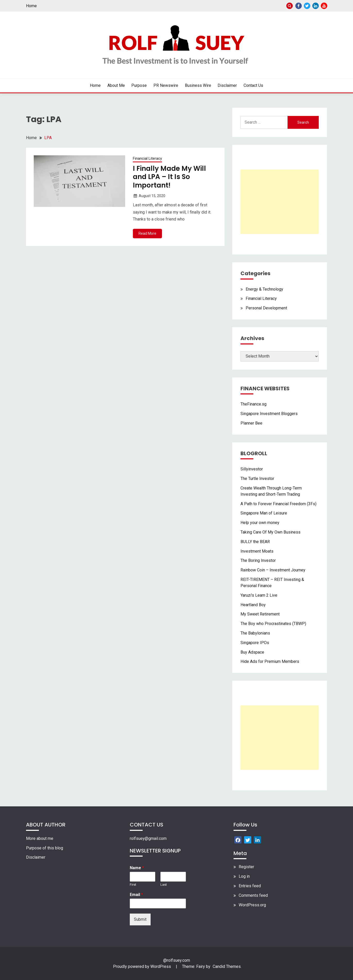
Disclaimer (227, 85)
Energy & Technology (264, 289)
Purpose (139, 85)
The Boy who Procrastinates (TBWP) (273, 624)
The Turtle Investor (257, 479)
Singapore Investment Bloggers (269, 414)
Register (246, 867)
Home (31, 6)
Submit (140, 919)
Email (136, 895)
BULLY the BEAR (255, 542)
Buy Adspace (252, 652)
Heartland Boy (253, 605)
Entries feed (250, 886)
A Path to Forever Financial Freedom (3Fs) (278, 504)
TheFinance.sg (253, 404)
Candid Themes (227, 966)
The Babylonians (255, 633)
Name (137, 868)
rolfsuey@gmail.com (148, 838)
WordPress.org (252, 905)
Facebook (299, 6)
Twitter (307, 6)
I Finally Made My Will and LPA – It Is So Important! (169, 177)
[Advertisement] (280, 202)
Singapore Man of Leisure (264, 513)
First (133, 885)
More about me (40, 838)
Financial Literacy (147, 158)
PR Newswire (166, 85)
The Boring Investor (258, 560)
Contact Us (253, 85)
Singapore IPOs (255, 643)
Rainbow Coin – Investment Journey (273, 570)
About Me (116, 85)
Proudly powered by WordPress (143, 966)
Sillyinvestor (252, 469)
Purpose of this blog (45, 848)
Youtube (324, 6)
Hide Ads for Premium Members (270, 661)
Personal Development (266, 308)
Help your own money (260, 523)
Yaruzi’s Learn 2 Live (259, 595)
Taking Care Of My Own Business (270, 532)
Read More (147, 233)
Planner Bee (251, 423)
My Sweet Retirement (260, 614)
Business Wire (198, 85)
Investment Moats (257, 551)
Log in (244, 876)
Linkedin (316, 6)
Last (164, 885)
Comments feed (253, 895)
